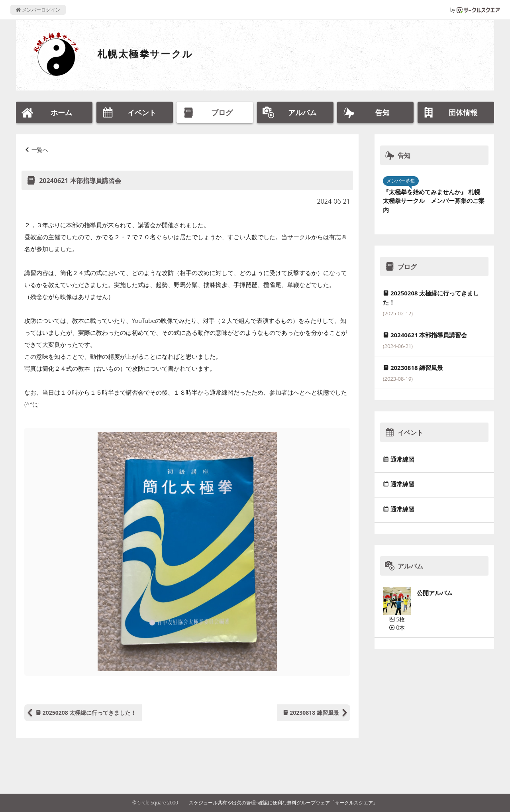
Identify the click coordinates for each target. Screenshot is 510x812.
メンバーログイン (38, 10)
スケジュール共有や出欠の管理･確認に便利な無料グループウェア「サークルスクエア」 (283, 803)
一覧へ (40, 150)
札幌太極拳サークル (145, 54)
